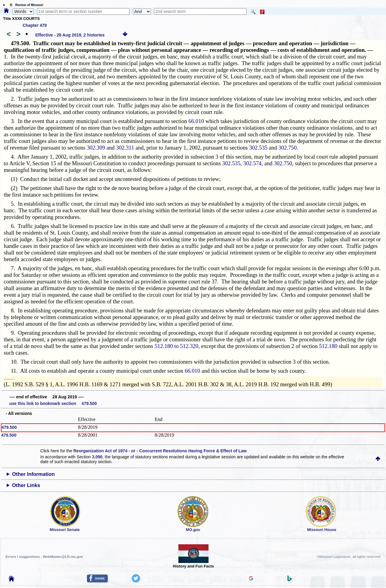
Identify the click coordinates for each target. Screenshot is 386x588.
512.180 (328, 346)
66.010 (196, 121)
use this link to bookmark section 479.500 (53, 403)
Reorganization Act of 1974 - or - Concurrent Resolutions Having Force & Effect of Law (160, 451)
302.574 (252, 163)
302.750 (288, 148)
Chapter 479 (35, 25)
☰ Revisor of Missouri (25, 5)
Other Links (26, 485)
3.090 (97, 457)
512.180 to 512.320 (176, 346)
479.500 (9, 427)
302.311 (125, 148)
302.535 (258, 148)
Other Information (33, 474)
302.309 (96, 148)
